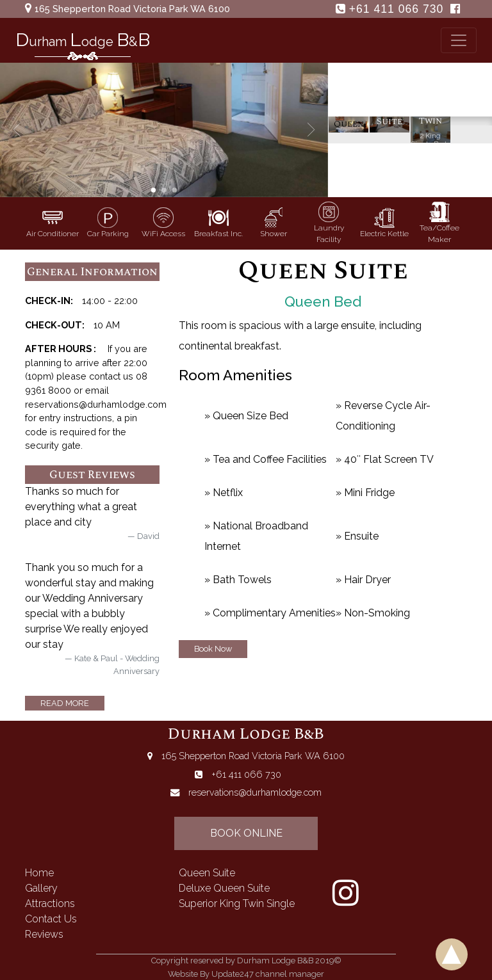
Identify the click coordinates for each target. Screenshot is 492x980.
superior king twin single (237, 904)
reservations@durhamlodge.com (255, 792)
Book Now (213, 649)
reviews (44, 934)
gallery (41, 888)
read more (65, 703)
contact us (51, 919)
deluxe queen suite (224, 888)
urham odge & (83, 43)
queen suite (207, 873)
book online (246, 833)
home (39, 873)
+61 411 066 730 (398, 9)
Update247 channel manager (268, 974)
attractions (50, 904)
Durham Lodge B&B (246, 734)
